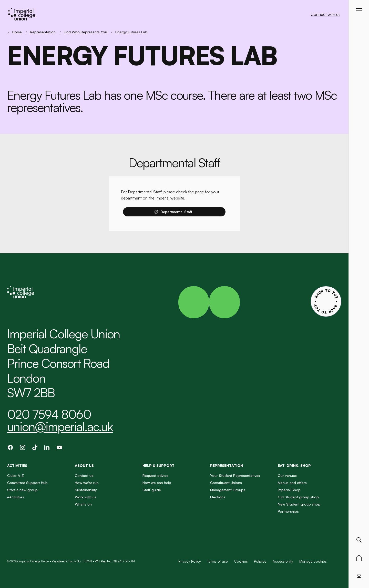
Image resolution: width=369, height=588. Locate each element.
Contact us (84, 475)
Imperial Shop (289, 490)
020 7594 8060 (49, 414)
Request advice (155, 475)
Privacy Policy (190, 561)
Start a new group (22, 490)
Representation (43, 32)
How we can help (157, 483)
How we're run (87, 483)
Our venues (287, 475)
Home (17, 32)
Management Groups (228, 490)
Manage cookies (313, 561)
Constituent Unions (226, 483)
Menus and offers (292, 483)
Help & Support (158, 465)
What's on (83, 504)
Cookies (241, 561)
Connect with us (325, 14)
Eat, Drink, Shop (294, 465)
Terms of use (217, 561)
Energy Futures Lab (131, 32)
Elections (218, 497)
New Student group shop (299, 504)
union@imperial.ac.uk (60, 426)
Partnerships (288, 511)
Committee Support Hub (27, 483)
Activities (17, 465)
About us (84, 465)
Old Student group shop (298, 497)
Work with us (86, 497)
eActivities (16, 497)
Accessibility (283, 561)
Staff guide (152, 490)
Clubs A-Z (16, 475)
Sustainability (86, 490)
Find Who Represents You (85, 32)
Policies (260, 561)
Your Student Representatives (235, 475)
